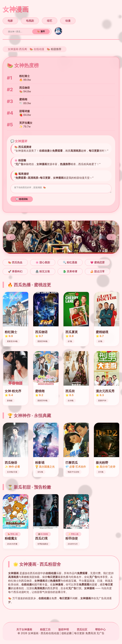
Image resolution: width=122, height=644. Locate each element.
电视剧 (30, 21)
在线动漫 (39, 49)
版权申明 (64, 630)
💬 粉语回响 (22, 200)
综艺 (50, 21)
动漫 (68, 21)
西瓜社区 (82, 630)
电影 (10, 21)
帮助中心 (100, 630)
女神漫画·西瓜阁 (17, 49)
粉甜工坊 (45, 630)
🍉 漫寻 (41, 31)
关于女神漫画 (24, 630)
